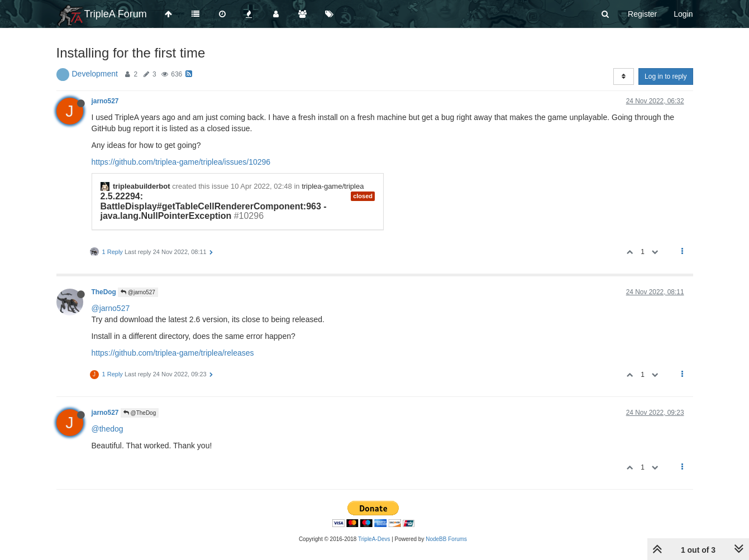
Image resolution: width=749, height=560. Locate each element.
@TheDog (140, 413)
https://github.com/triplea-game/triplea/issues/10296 (181, 162)
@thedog (108, 429)
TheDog (104, 292)
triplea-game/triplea (333, 186)
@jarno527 (138, 292)
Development (95, 74)
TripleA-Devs (374, 539)
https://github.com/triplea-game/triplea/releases (173, 353)
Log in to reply (665, 76)
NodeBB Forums (446, 539)
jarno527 (105, 101)
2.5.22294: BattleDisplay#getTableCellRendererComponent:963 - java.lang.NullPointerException (214, 206)
